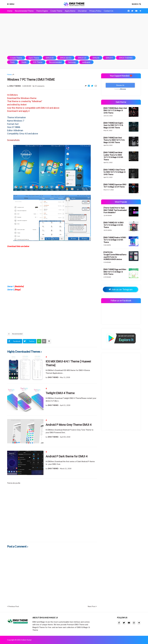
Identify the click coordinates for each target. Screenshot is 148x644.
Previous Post (14, 606)
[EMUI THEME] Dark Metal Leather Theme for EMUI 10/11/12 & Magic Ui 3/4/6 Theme (113, 156)
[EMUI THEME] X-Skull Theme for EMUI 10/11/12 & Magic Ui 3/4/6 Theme (114, 172)
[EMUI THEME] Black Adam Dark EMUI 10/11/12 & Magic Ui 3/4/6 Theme (115, 111)
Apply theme (70, 11)
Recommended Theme (24, 11)
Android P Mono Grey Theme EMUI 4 (68, 425)
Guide (24, 62)
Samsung (72, 62)
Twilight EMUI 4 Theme (60, 393)
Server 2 (11, 290)
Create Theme (56, 11)
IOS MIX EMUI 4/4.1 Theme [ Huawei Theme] (68, 363)
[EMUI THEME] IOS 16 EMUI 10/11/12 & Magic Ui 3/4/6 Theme (113, 225)
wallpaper (86, 62)
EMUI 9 (109, 58)
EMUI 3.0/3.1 (66, 58)
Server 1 (11, 286)
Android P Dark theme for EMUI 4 (66, 456)
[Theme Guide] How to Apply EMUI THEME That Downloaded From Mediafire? (115, 210)
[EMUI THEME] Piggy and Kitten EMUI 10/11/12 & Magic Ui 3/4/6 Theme (115, 272)
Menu (12, 4)
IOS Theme (38, 62)
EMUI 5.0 (82, 58)
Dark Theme (34, 58)
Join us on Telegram (120, 289)
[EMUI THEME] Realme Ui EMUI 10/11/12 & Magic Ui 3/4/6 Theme (115, 240)
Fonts (12, 62)
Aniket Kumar (26, 640)
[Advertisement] (74, 35)
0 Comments (40, 86)
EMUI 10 (50, 58)
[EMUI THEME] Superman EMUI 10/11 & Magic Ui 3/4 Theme (115, 186)
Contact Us (109, 11)
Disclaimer (82, 11)
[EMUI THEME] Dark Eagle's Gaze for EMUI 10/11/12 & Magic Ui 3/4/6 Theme (113, 125)
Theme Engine (42, 11)
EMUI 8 (96, 58)
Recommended (55, 62)
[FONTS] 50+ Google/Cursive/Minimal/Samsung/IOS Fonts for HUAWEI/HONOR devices (115, 256)
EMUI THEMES (126, 58)
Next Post (92, 606)
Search (135, 4)
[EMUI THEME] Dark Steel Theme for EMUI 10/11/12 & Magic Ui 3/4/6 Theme (114, 140)
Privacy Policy (95, 11)
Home (10, 11)
